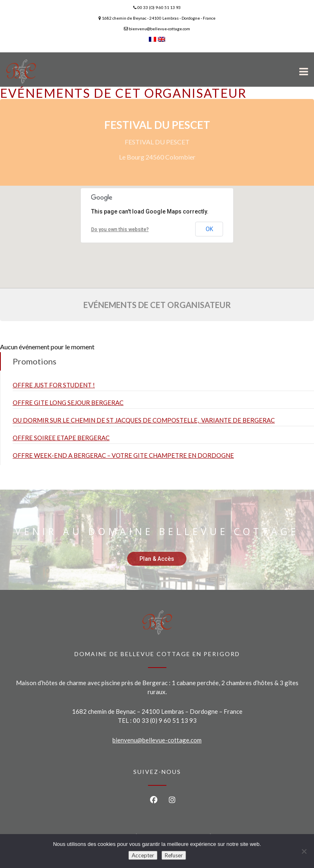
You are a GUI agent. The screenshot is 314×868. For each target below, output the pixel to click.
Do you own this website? (120, 229)
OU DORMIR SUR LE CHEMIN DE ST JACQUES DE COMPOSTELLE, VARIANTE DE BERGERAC (144, 420)
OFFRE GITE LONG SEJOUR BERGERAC (68, 403)
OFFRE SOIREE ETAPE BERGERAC (61, 438)
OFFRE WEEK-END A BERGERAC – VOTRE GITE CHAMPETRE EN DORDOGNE (123, 455)
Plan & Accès (157, 559)
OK (209, 229)
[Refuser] (304, 851)
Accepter (143, 855)
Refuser (174, 855)
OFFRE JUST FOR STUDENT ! (54, 385)
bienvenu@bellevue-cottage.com (157, 740)
